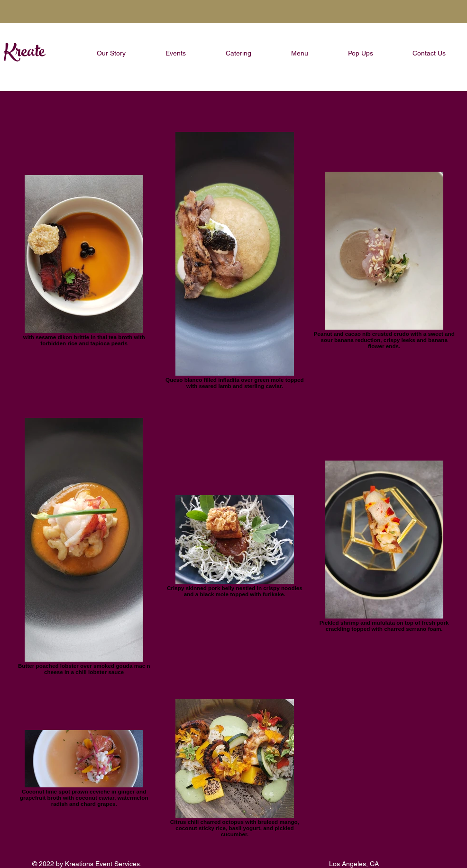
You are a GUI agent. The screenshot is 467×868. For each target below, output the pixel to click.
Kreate (24, 53)
